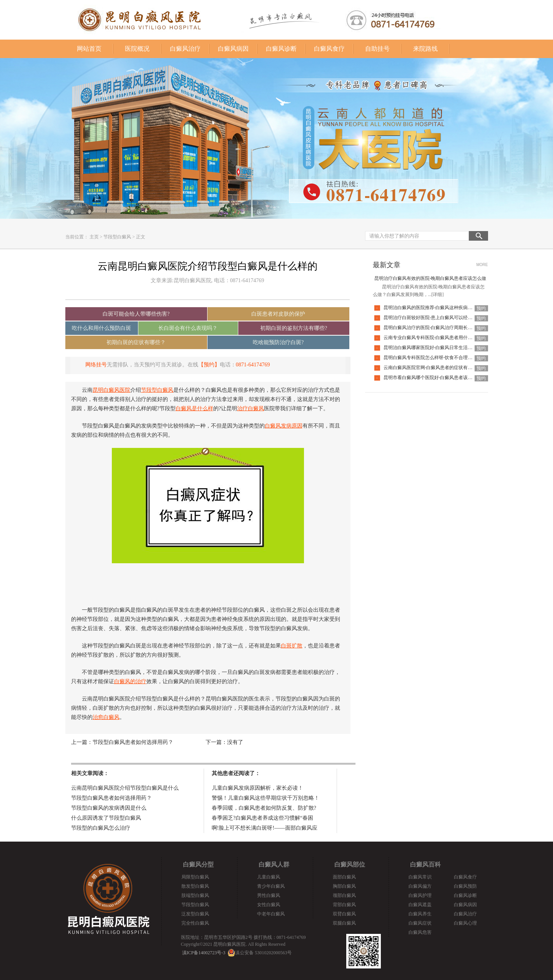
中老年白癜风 (271, 914)
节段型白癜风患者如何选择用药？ (133, 742)
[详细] (438, 294)
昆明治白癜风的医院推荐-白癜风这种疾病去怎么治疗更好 (442, 308)
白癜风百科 (425, 864)
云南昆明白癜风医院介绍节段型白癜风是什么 (125, 788)
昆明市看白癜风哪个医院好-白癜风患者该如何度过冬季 (440, 378)
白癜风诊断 (281, 49)
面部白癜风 (344, 877)
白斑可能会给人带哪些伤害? (136, 314)
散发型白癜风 (195, 886)
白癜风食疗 (329, 49)
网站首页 (89, 49)
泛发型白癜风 (195, 914)
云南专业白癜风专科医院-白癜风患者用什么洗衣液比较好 (442, 338)
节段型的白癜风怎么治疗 (101, 828)
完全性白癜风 (195, 923)
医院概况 (137, 49)
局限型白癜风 (195, 877)
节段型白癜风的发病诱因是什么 (109, 808)
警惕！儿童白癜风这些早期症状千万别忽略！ (266, 798)
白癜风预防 (465, 886)
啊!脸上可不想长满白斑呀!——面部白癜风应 (265, 828)
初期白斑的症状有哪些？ (136, 342)
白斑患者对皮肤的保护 (278, 314)
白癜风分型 (198, 864)
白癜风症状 (420, 923)
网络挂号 (96, 365)
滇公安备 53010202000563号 (263, 953)
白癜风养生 (420, 914)
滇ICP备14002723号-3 (204, 953)
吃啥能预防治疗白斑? (278, 342)
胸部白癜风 (344, 886)
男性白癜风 (269, 895)
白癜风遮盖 (420, 905)
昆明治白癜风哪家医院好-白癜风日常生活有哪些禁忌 (437, 348)
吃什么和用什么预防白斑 (101, 328)
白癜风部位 (350, 864)
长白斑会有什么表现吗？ (188, 328)
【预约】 (209, 365)
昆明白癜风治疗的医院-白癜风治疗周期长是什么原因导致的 (444, 328)
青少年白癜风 (271, 886)
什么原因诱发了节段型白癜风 (106, 818)
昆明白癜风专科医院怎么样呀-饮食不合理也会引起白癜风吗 (444, 358)
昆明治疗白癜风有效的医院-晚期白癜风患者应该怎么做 (430, 278)
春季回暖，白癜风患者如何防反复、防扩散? (264, 808)
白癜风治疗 (185, 49)
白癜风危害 (420, 932)
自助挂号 (377, 49)
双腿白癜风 (344, 923)
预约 (481, 308)
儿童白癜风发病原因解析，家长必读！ (257, 788)
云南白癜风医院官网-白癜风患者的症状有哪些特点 (435, 368)
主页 (94, 237)
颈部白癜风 (344, 895)
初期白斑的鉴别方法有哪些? (294, 328)
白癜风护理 (420, 895)
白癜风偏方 (420, 886)
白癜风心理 (465, 923)
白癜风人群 (274, 864)
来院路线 (425, 49)
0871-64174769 (253, 365)
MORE (482, 265)
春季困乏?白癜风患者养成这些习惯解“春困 (262, 818)
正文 (141, 237)
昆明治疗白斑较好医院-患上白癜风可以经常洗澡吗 (435, 318)
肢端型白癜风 (195, 895)
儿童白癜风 (269, 877)
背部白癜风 (344, 905)
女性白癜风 (269, 905)
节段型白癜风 (117, 237)
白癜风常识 (420, 877)
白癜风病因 (233, 49)
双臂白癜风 (344, 914)
